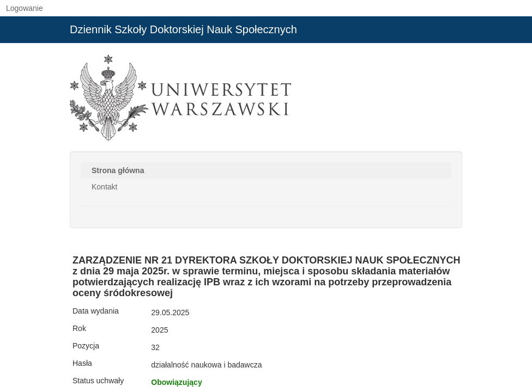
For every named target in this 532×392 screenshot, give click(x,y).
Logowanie (25, 8)
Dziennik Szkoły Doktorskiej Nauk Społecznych (183, 29)
